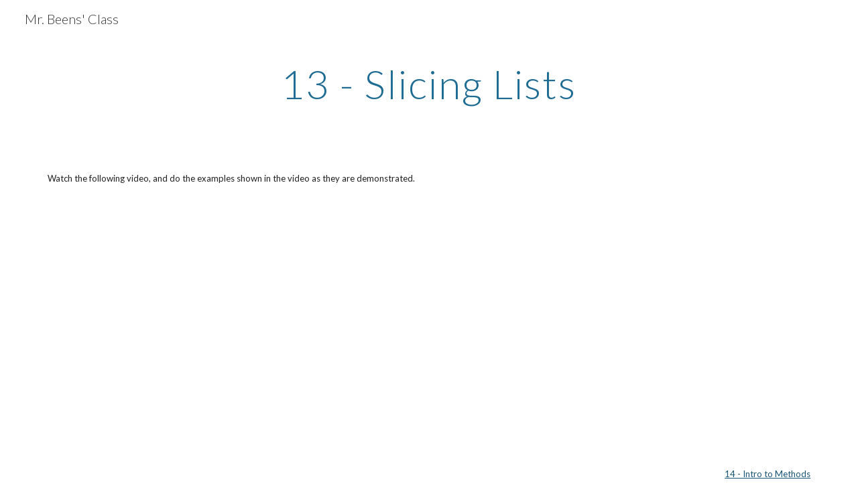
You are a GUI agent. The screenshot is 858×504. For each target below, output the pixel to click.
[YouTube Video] (165, 326)
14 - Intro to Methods (768, 474)
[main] (429, 84)
